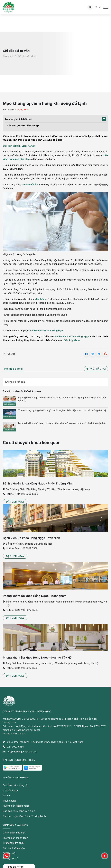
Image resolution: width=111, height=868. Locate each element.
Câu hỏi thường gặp (14, 848)
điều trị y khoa (72, 340)
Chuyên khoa (10, 790)
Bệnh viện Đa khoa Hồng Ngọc (47, 331)
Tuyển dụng (9, 801)
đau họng (41, 299)
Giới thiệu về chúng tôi (15, 785)
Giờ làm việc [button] (10, 853)
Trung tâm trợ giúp (13, 843)
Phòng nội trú (11, 858)
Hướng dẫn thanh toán (15, 838)
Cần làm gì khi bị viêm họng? (23, 126)
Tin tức (7, 795)
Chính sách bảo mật (14, 833)
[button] (104, 119)
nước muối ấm (30, 185)
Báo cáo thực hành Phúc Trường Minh (24, 816)
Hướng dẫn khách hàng (16, 806)
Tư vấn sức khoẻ (27, 56)
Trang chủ (9, 56)
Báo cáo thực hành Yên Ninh (19, 811)
